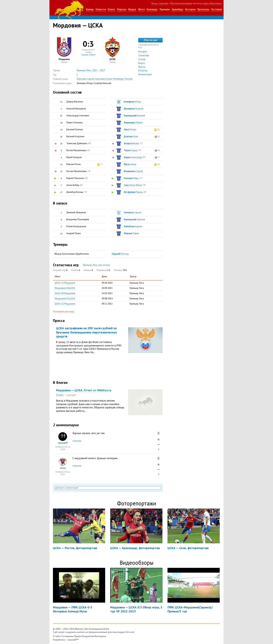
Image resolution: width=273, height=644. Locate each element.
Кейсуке (131, 143)
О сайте (57, 636)
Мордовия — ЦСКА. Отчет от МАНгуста (84, 390)
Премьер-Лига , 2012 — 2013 (91, 70)
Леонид (120, 254)
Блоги (111, 9)
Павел (131, 233)
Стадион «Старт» (88, 55)
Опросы (122, 9)
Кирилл (133, 226)
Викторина (100, 636)
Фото (141, 9)
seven (63, 468)
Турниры (165, 9)
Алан (131, 136)
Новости (101, 9)
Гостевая (217, 9)
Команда (152, 9)
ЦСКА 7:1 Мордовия (65, 283)
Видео (132, 9)
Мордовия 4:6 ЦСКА (65, 288)
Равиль (133, 192)
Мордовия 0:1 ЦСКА (65, 299)
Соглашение (67, 636)
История (190, 9)
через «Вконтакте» (212, 3)
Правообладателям (84, 636)
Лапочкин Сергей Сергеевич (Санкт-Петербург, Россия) (105, 79)
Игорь (132, 102)
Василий (134, 116)
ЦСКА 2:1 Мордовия (65, 304)
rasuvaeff (71, 395)
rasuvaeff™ (73, 640)
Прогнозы (203, 9)
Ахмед (130, 164)
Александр (133, 157)
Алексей (134, 219)
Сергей (133, 171)
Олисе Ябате (133, 185)
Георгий (134, 109)
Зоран (131, 150)
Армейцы (178, 9)
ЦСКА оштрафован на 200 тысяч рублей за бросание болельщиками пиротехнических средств (86, 332)
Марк (131, 178)
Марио (133, 123)
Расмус (130, 129)
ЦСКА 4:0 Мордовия (65, 293)
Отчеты (60, 395)
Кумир (90, 9)
